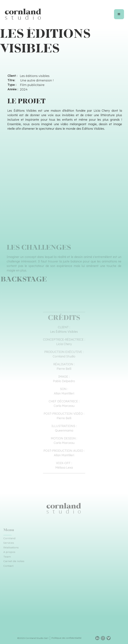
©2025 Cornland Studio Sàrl (36, 638)
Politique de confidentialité (66, 638)
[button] (119, 14)
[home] (23, 14)
